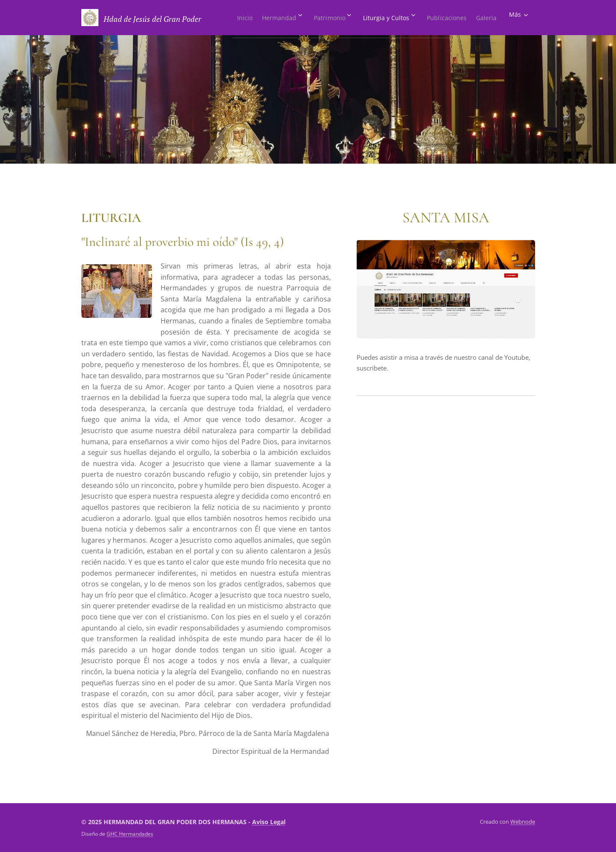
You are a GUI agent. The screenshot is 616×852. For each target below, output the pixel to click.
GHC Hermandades (130, 834)
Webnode (523, 822)
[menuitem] (249, 18)
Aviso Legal (269, 822)
